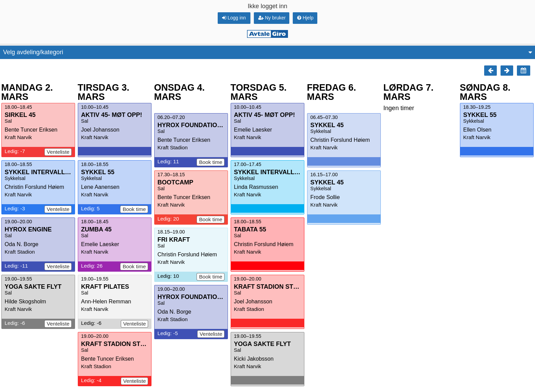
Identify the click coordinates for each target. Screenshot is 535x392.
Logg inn (234, 18)
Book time (134, 209)
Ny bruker (272, 18)
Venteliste (58, 152)
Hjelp (305, 18)
